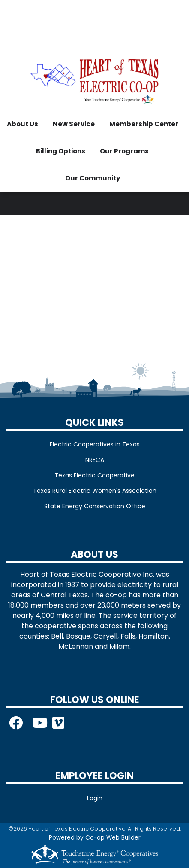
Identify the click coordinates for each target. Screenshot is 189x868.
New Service (74, 124)
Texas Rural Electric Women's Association (95, 491)
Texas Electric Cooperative (94, 475)
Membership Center (144, 124)
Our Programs (124, 151)
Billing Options (61, 151)
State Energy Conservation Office (95, 506)
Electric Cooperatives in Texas (95, 444)
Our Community (93, 178)
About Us (22, 124)
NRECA (95, 460)
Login (95, 798)
